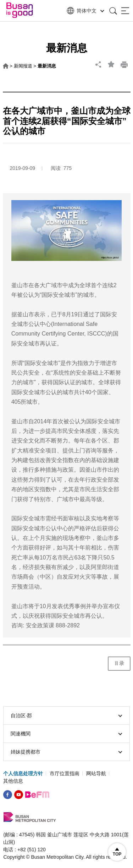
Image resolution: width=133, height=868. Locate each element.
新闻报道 (23, 66)
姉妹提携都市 (66, 752)
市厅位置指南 (65, 773)
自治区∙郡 (66, 716)
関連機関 (66, 734)
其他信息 (13, 781)
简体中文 (85, 11)
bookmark (111, 64)
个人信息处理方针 (23, 773)
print (124, 64)
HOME (6, 66)
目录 (119, 663)
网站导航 (96, 773)
